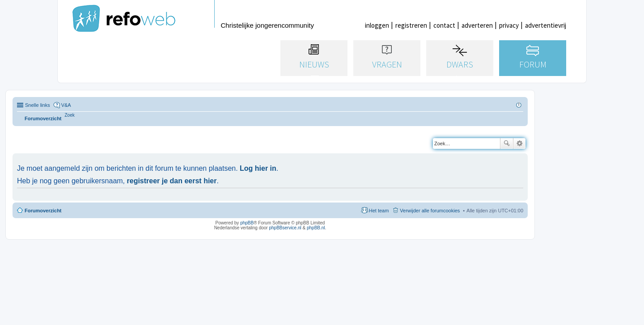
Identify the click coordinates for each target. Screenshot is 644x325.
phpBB (247, 223)
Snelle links (38, 105)
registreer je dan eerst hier (172, 181)
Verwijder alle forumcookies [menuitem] (430, 211)
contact (444, 25)
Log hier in (258, 168)
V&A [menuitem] (66, 105)
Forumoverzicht (43, 211)
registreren (411, 25)
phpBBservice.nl (285, 228)
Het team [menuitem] (379, 211)
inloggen (377, 25)
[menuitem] (70, 115)
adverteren (477, 25)
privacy (509, 25)
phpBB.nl (316, 228)
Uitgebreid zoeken (519, 144)
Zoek (507, 144)
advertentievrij (546, 25)
